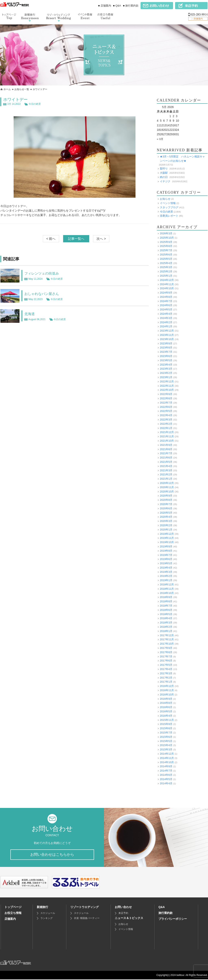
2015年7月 (166, 733)
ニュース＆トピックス (129, 919)
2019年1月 (166, 580)
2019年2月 (166, 576)
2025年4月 (166, 263)
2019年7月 (166, 555)
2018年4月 (166, 618)
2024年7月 (166, 301)
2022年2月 (166, 424)
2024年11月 (167, 284)
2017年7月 (166, 656)
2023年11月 (167, 335)
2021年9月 (166, 445)
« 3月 (160, 139)
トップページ (13, 908)
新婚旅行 (42, 908)
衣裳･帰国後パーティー (87, 919)
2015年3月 (166, 749)
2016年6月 (166, 707)
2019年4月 (166, 568)
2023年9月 (166, 343)
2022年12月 (167, 381)
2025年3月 (166, 267)
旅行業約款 (166, 913)
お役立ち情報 (13, 913)
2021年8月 (166, 449)
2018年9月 (166, 597)
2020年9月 (166, 496)
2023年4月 (166, 365)
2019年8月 (166, 551)
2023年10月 (167, 339)
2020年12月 (167, 483)
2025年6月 (166, 255)
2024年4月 (166, 314)
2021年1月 (166, 479)
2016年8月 (166, 703)
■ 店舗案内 (105, 6)
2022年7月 (166, 403)
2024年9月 (166, 293)
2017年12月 (167, 635)
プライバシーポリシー (173, 919)
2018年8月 (166, 601)
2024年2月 (166, 322)
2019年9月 (166, 546)
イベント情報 (168, 203)
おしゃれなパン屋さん (45, 294)
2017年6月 (166, 661)
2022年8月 (166, 398)
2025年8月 (166, 246)
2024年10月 (167, 288)
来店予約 (123, 914)
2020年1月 (166, 530)
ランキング (47, 919)
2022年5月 (166, 411)
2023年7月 (166, 352)
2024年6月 (166, 305)
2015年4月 (166, 745)
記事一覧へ (76, 239)
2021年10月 (167, 441)
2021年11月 (167, 436)
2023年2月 (166, 373)
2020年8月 (166, 500)
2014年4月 (166, 783)
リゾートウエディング (84, 908)
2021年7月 (166, 453)
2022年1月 (166, 428)
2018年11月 (167, 589)
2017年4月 (166, 669)
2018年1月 (166, 631)
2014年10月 (167, 762)
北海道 (30, 314)
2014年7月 (166, 771)
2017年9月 (166, 648)
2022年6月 (166, 407)
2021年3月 (166, 470)
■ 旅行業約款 (131, 6)
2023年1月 (166, 377)
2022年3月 (166, 420)
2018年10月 (167, 593)
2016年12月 (167, 686)
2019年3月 (166, 572)
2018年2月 (166, 627)
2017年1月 (166, 682)
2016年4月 (166, 716)
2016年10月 (167, 695)
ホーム (7, 89)
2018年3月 (166, 623)
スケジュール (48, 914)
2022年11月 (167, 386)
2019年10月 (167, 542)
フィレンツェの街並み (45, 273)
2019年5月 (166, 563)
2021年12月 (167, 432)
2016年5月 (166, 711)
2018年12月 (167, 584)
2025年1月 (166, 276)
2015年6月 (166, 737)
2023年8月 (166, 348)
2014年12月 (167, 754)
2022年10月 (167, 390)
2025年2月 (166, 271)
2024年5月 (166, 309)
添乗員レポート (169, 216)
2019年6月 (166, 559)
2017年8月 (166, 652)
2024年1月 (166, 326)
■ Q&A (117, 6)
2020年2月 (166, 525)
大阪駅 (164, 173)
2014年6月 (166, 775)
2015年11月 (167, 720)
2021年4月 (166, 466)
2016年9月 (166, 699)
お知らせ (165, 199)
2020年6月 (166, 508)
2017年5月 (166, 665)
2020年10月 (167, 491)
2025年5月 (166, 259)
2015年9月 (166, 724)
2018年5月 (166, 614)
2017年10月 (167, 644)
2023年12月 (167, 331)
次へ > (101, 239)
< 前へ (51, 239)
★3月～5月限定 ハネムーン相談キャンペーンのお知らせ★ (182, 159)
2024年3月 (166, 318)
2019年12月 (167, 534)
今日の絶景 (35, 104)
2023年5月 (166, 360)
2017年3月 (166, 673)
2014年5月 (166, 779)
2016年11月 (167, 690)
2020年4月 (166, 517)
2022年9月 (166, 394)
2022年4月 (166, 415)
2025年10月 (167, 238)
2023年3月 (166, 369)
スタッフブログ (169, 207)
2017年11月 (167, 639)
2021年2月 (166, 474)
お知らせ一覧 (22, 89)
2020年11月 (167, 487)
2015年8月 (166, 728)
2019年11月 (167, 538)
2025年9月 (166, 242)
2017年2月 (166, 678)
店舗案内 (10, 919)
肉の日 (164, 177)
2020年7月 (166, 504)
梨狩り (164, 169)
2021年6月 (166, 458)
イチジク (165, 181)
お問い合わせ (123, 908)
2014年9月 (166, 766)
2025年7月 (166, 250)
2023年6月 (166, 356)
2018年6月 (166, 610)
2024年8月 (166, 297)
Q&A (162, 908)
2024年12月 (167, 280)
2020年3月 (166, 521)
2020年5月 (166, 512)
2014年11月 (167, 758)
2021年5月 (166, 462)
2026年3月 (166, 233)
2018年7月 (166, 606)
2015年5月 (166, 741)
